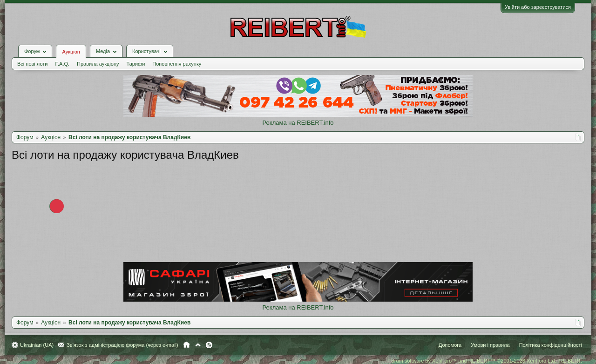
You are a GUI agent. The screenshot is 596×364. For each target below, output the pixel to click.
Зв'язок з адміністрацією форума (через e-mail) (122, 345)
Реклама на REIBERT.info (298, 123)
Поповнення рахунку (177, 64)
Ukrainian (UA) (37, 345)
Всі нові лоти (32, 64)
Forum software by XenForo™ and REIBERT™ (485, 361)
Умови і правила (490, 345)
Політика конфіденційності (551, 345)
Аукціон (71, 52)
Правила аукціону (98, 64)
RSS (209, 345)
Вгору (198, 345)
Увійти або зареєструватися (538, 7)
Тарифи (136, 64)
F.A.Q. (62, 64)
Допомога (450, 345)
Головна (186, 345)
